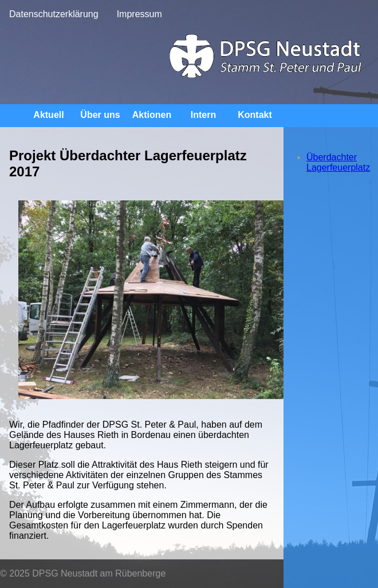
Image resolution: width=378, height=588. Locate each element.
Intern (203, 115)
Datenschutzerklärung (54, 14)
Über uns (100, 115)
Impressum (139, 14)
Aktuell (48, 115)
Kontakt (255, 115)
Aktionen (152, 115)
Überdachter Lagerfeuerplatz (338, 162)
